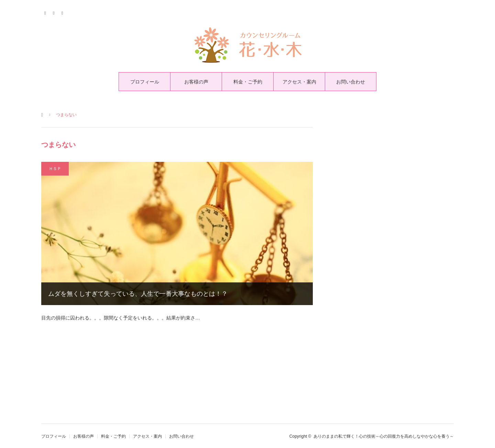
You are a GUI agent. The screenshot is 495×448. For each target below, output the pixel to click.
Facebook (54, 12)
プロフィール (145, 82)
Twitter (46, 12)
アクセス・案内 (299, 82)
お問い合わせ (351, 82)
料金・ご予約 (248, 82)
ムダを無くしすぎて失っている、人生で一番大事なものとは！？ (138, 294)
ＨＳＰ (55, 169)
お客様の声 (196, 82)
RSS (63, 12)
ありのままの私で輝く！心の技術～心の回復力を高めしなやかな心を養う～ (384, 436)
